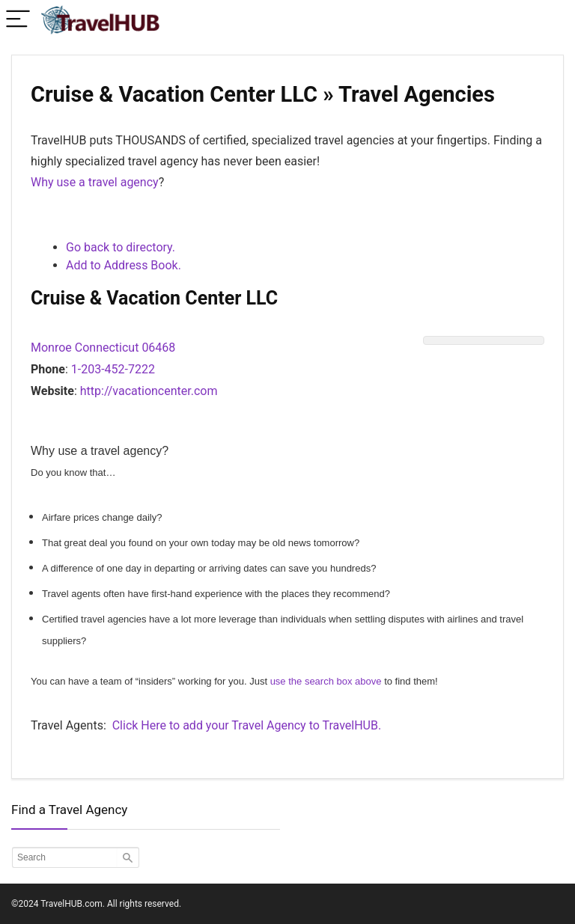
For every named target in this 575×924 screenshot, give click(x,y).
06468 (158, 348)
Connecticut (107, 348)
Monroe (51, 348)
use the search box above (326, 681)
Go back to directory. (121, 247)
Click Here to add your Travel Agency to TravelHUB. (247, 725)
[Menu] (18, 20)
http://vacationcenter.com (149, 391)
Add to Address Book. (124, 265)
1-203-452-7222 (113, 369)
